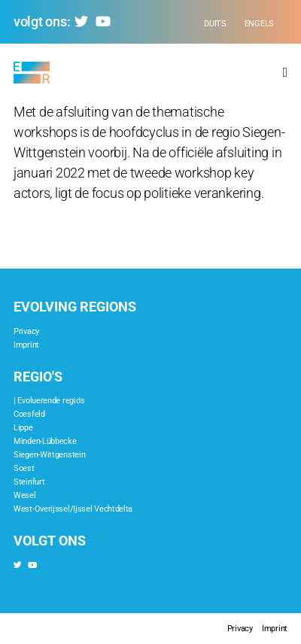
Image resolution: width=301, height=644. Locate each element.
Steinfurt (29, 482)
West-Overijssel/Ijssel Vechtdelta (73, 509)
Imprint (26, 345)
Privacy (26, 331)
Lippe (23, 428)
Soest (24, 468)
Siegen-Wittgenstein (49, 455)
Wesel (25, 495)
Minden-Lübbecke (45, 441)
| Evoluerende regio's (49, 401)
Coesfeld (29, 414)
